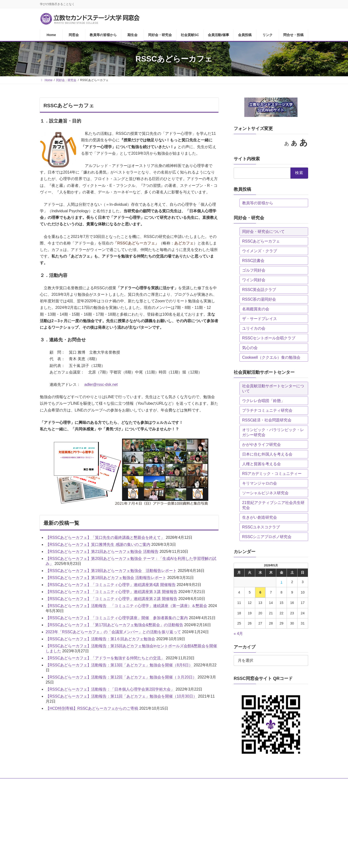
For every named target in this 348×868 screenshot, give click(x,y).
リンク (241, 783)
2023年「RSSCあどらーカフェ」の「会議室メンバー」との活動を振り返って (113, 632)
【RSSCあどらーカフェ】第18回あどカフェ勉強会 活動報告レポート (106, 578)
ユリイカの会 (254, 328)
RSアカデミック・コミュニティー (272, 474)
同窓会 (66, 783)
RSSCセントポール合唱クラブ (269, 338)
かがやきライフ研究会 (261, 445)
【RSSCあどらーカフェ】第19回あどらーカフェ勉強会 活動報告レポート (111, 571)
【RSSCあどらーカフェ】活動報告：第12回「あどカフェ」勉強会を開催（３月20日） (121, 677)
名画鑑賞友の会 (256, 309)
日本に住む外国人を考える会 (267, 454)
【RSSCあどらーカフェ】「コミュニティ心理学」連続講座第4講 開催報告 (111, 585)
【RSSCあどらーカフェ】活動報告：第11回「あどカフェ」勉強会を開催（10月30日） (121, 696)
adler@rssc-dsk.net (101, 385)
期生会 (118, 783)
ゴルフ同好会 (254, 270)
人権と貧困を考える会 (261, 464)
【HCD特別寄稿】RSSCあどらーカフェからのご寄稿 (92, 708)
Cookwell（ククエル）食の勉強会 (271, 357)
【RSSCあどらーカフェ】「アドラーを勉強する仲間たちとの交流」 (105, 658)
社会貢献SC (170, 783)
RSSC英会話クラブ (259, 290)
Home (48, 783)
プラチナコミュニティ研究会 (267, 410)
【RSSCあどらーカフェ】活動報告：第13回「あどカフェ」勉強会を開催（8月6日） (119, 665)
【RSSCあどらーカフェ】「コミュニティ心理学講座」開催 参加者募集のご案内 (117, 618)
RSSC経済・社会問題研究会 (267, 420)
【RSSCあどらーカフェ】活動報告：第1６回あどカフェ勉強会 (100, 639)
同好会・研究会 (142, 783)
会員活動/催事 (196, 783)
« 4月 (238, 634)
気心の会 (250, 348)
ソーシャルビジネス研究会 (265, 493)
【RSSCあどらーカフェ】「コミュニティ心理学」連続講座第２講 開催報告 (112, 599)
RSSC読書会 (253, 261)
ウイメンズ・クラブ (260, 251)
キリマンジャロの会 (260, 483)
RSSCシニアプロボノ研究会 (267, 537)
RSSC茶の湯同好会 (259, 299)
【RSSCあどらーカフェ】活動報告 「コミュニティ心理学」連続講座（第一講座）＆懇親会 (126, 606)
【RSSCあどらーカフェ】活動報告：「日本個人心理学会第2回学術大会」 (110, 689)
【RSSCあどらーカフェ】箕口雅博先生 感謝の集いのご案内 (98, 544)
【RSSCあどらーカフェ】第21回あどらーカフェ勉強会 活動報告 (102, 552)
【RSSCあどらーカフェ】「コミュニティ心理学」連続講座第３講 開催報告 (112, 592)
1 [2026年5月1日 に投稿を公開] (282, 582)
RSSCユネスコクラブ (261, 527)
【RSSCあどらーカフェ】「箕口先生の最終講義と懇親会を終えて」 (105, 537)
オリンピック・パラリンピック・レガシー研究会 (273, 432)
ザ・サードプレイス (260, 319)
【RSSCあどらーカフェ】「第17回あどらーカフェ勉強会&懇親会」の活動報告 (114, 625)
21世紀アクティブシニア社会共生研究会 (273, 505)
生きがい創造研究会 (260, 517)
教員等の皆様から (258, 203)
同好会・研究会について (263, 232)
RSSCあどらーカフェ (261, 241)
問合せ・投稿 (264, 783)
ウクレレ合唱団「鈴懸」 (263, 401)
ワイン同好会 (254, 280)
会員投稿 (221, 783)
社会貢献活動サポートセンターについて (273, 388)
